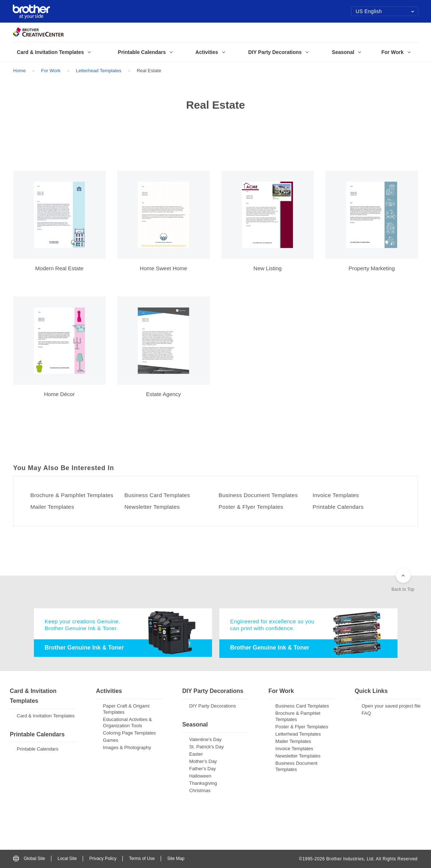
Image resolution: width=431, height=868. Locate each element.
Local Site (67, 859)
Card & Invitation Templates (46, 716)
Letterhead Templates (99, 71)
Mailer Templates (54, 507)
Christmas (200, 790)
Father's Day (202, 769)
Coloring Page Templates (130, 733)
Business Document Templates (261, 495)
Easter (196, 754)
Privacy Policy (103, 859)
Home (19, 71)
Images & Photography (127, 748)
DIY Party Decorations (212, 706)
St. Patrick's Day (206, 747)
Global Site (29, 859)
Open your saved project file (391, 706)
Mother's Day (203, 761)
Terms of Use (142, 859)
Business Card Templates (159, 495)
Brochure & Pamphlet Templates (74, 495)
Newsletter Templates (154, 507)
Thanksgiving (203, 783)
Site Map (176, 859)
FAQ (366, 714)
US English (385, 11)
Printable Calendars (340, 507)
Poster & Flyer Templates (253, 507)
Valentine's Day (205, 739)
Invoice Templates (338, 495)
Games (111, 741)
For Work (51, 71)
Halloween (200, 776)
